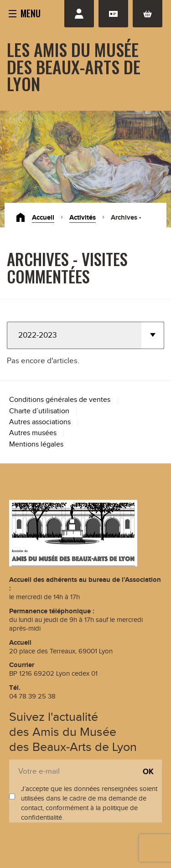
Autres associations (40, 422)
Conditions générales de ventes (60, 400)
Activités (83, 218)
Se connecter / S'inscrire (79, 14)
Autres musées (33, 433)
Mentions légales (36, 444)
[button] (25, 13)
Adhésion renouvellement (113, 14)
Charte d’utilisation (39, 411)
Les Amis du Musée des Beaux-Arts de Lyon (74, 66)
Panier (148, 14)
